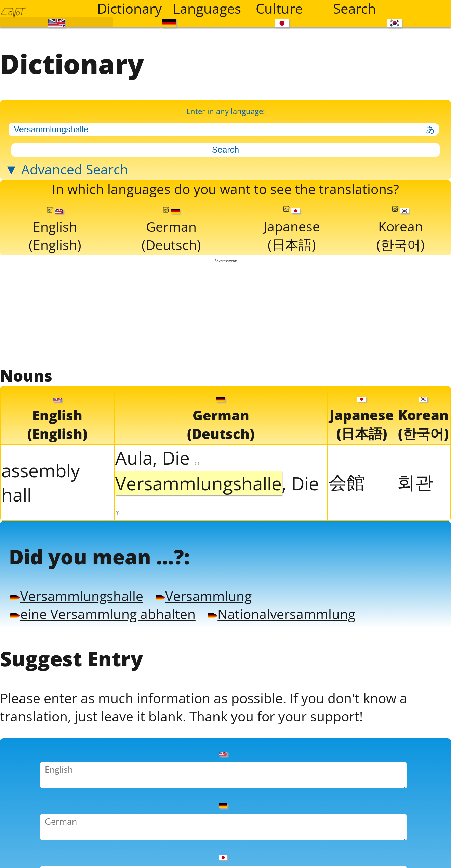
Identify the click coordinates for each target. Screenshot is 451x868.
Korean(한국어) (400, 264)
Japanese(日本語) (291, 264)
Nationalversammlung (328, 672)
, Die (217, 536)
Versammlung (236, 650)
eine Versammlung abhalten (118, 672)
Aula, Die (157, 500)
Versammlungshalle (88, 650)
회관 (415, 524)
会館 (347, 524)
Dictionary (129, 9)
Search (355, 9)
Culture (279, 9)
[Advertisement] (226, 352)
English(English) (55, 264)
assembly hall (41, 524)
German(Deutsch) (171, 264)
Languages (206, 9)
